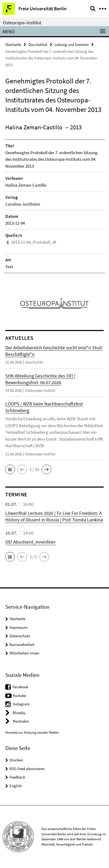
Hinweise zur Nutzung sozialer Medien (32, 732)
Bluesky (19, 713)
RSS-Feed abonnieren (27, 769)
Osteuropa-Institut (22, 22)
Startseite (13, 44)
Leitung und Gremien (72, 44)
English (16, 786)
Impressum (18, 627)
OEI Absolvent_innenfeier (30, 542)
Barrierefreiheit (22, 645)
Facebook (20, 687)
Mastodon (21, 721)
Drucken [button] (16, 760)
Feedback (17, 777)
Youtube (19, 695)
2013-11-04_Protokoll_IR (34, 242)
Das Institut (38, 44)
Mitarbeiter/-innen (24, 653)
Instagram (21, 704)
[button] (10, 469)
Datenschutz (20, 636)
